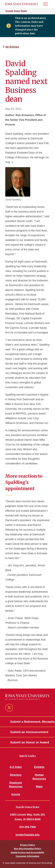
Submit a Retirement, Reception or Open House (28, 722)
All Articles (12, 47)
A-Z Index (16, 767)
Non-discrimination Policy (27, 849)
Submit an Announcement (28, 732)
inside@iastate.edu (28, 835)
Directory (16, 775)
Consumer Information (27, 856)
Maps (39, 787)
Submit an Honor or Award (28, 742)
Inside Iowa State (16, 11)
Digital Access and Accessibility (27, 852)
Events (16, 794)
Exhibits (39, 767)
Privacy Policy (28, 845)
